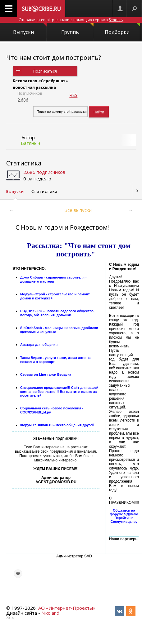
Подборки (122, 29)
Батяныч (30, 143)
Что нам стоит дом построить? (54, 57)
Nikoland (50, 613)
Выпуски (30, 29)
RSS (73, 95)
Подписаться (45, 71)
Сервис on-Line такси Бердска (46, 374)
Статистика (24, 163)
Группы (77, 29)
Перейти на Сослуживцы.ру (124, 520)
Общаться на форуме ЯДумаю (124, 512)
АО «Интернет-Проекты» (67, 608)
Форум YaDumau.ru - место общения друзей (57, 425)
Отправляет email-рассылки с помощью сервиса (71, 20)
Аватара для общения (39, 345)
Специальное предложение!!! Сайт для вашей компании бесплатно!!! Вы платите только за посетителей (59, 391)
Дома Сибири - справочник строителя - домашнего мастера (53, 279)
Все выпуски (78, 210)
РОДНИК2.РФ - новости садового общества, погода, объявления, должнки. (57, 313)
